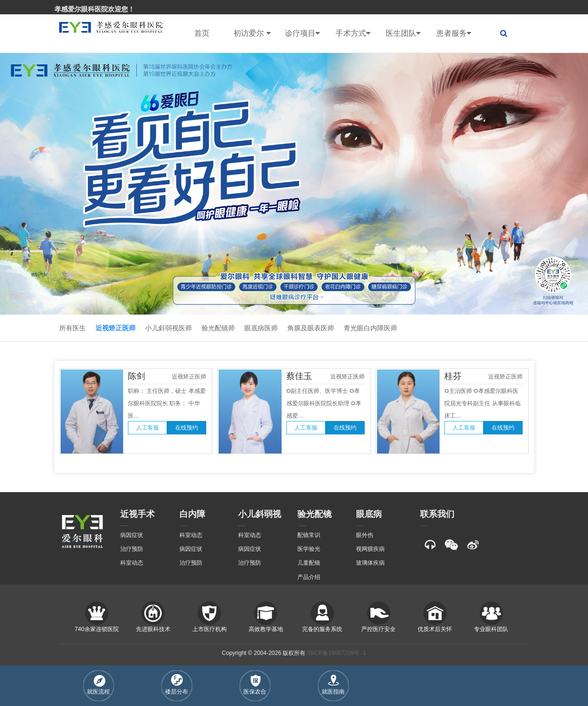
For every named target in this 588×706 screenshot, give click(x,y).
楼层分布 (177, 685)
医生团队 (403, 33)
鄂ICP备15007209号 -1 (337, 653)
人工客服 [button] (147, 428)
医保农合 (255, 685)
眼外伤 (365, 535)
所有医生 (73, 328)
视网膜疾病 (370, 549)
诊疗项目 (302, 33)
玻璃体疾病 (370, 563)
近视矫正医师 (115, 328)
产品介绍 (309, 577)
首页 (202, 33)
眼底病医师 (261, 328)
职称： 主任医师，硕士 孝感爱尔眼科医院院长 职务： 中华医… (167, 403)
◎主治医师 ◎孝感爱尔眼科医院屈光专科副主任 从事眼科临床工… (482, 403)
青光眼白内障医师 (370, 328)
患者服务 (454, 33)
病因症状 (132, 535)
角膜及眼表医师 (311, 328)
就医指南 (333, 685)
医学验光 (309, 549)
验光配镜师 (218, 328)
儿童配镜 (309, 563)
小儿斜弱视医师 (168, 328)
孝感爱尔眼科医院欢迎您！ (94, 9)
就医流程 (98, 685)
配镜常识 (309, 535)
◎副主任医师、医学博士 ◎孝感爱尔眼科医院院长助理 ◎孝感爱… (324, 403)
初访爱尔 (252, 33)
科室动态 (132, 563)
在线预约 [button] (187, 428)
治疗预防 (132, 549)
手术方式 (353, 33)
